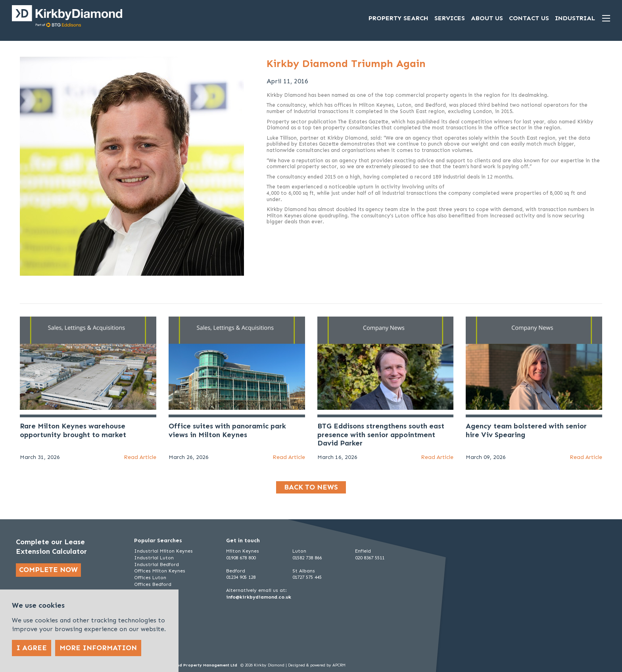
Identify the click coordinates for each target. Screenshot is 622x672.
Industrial (575, 18)
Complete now (48, 570)
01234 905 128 (241, 577)
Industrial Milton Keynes (163, 551)
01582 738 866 (307, 558)
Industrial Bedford (156, 564)
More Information (98, 648)
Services (450, 18)
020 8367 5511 (370, 558)
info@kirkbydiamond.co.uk (259, 597)
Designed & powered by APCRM (317, 665)
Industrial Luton (154, 558)
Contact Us (529, 18)
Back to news (311, 487)
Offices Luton (150, 578)
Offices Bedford (153, 584)
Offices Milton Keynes (160, 571)
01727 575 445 (307, 577)
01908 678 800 (241, 558)
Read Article (140, 457)
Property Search (398, 18)
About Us (487, 18)
